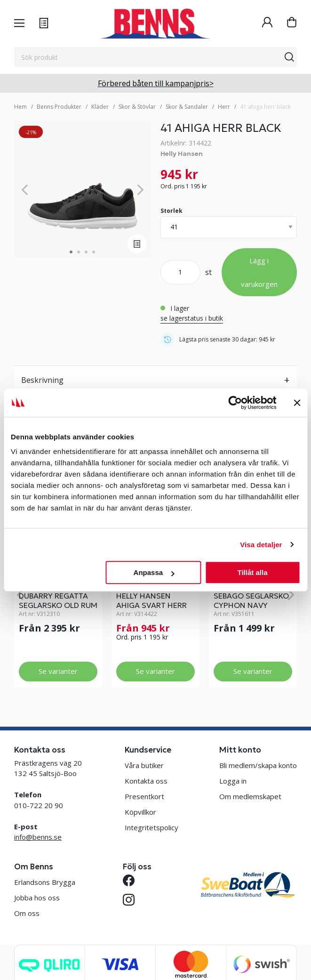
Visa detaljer (261, 545)
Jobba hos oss (37, 898)
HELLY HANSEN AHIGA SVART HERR (152, 600)
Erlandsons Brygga (45, 882)
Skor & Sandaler (187, 107)
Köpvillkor (140, 812)
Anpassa (154, 572)
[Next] (140, 190)
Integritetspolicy (152, 827)
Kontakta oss (146, 781)
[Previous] (25, 190)
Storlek (171, 211)
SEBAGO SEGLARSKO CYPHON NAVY (251, 600)
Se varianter (58, 671)
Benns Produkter (59, 107)
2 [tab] (79, 252)
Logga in (233, 781)
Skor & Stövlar (137, 107)
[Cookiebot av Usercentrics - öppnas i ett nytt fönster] (235, 403)
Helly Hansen (182, 154)
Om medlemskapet (250, 796)
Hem (20, 107)
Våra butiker (144, 765)
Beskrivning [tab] (42, 380)
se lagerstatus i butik (192, 318)
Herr (224, 107)
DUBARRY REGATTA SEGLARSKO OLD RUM (58, 600)
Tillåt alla (253, 572)
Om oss (27, 913)
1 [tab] (71, 252)
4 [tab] (94, 252)
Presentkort (144, 796)
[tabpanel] (83, 190)
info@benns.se (38, 837)
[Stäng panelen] (297, 403)
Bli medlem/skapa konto (258, 765)
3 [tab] (86, 252)
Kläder (100, 107)
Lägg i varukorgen (259, 272)
